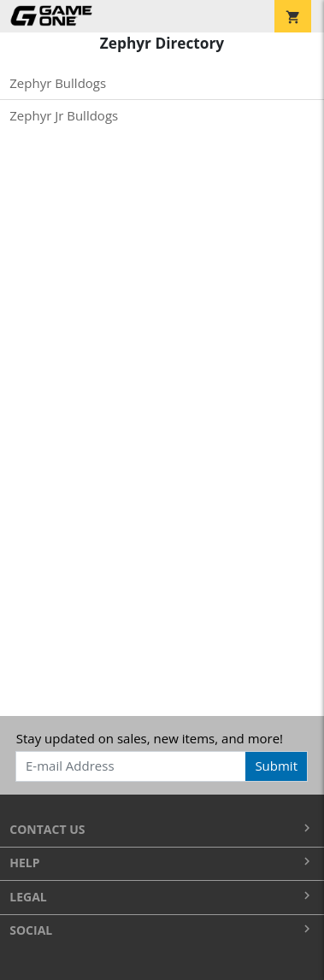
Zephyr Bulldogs (58, 83)
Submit (276, 766)
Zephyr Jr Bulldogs (64, 115)
